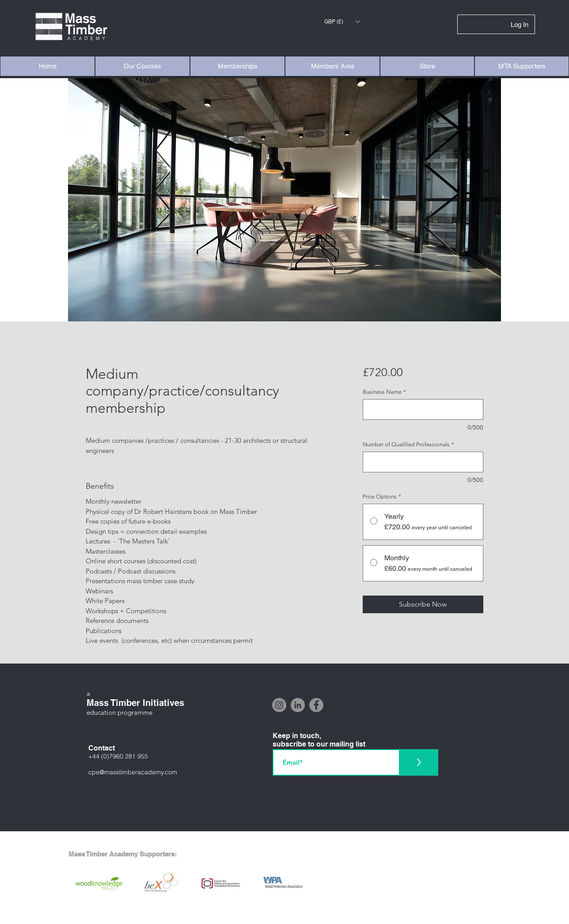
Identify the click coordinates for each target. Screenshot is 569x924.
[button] (342, 22)
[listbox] (342, 22)
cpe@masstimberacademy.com (133, 772)
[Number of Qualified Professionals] (423, 462)
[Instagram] (279, 705)
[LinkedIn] (298, 705)
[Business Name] (423, 409)
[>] (419, 762)
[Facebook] (316, 705)
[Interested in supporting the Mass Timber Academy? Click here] (284, 915)
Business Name (384, 392)
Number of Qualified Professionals (408, 444)
